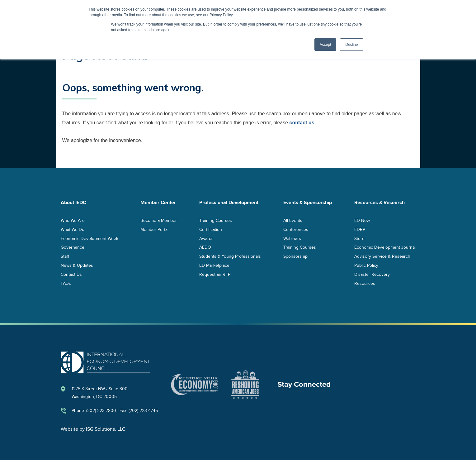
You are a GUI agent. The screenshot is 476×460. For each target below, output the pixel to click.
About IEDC (73, 203)
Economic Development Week (90, 238)
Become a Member (159, 220)
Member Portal (154, 229)
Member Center (158, 203)
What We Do (73, 229)
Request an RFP (215, 274)
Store (359, 238)
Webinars (292, 238)
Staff (65, 256)
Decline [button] (351, 45)
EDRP (360, 229)
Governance (73, 247)
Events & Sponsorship (308, 203)
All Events (293, 220)
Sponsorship (295, 256)
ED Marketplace (214, 265)
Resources (365, 283)
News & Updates (77, 265)
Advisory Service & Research (382, 256)
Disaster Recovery (372, 274)
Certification (211, 229)
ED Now (362, 220)
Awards (206, 238)
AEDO (205, 247)
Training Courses (216, 220)
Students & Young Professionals (230, 256)
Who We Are (73, 220)
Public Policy (366, 265)
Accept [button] (325, 45)
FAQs (66, 283)
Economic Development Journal (385, 247)
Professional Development (229, 203)
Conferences (296, 229)
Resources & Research (379, 203)
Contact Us (71, 274)
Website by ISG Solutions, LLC (93, 429)
